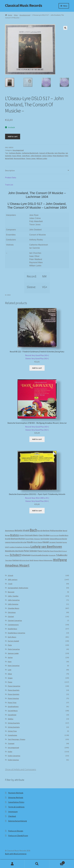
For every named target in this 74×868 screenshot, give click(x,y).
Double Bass (12, 629)
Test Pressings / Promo (17, 740)
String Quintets (14, 727)
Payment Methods (16, 793)
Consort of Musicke (46, 153)
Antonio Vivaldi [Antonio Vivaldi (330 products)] (22, 531)
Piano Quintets (14, 695)
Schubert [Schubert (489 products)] (15, 555)
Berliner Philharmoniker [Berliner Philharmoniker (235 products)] (53, 531)
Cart (57, 862)
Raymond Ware (19, 159)
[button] (65, 28)
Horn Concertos (14, 666)
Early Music (12, 637)
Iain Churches (60, 153)
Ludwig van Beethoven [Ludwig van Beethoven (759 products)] (46, 547)
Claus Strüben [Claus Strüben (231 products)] (44, 536)
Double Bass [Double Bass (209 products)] (64, 536)
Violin (10, 752)
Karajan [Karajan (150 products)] (65, 543)
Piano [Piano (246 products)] (40, 551)
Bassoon (11, 592)
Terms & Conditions (16, 807)
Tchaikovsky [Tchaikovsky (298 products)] (62, 555)
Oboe (10, 674)
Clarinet (11, 617)
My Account (12, 864)
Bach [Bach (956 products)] (33, 530)
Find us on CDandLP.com (18, 836)
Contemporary (13, 625)
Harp (10, 662)
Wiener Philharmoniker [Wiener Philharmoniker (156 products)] (46, 561)
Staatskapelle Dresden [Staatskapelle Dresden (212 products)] (40, 556)
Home (10, 15)
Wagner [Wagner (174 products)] (36, 561)
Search (37, 864)
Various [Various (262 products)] (16, 561)
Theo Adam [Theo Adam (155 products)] (8, 561)
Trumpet (11, 744)
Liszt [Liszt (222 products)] (7, 547)
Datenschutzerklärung (18, 821)
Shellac (11, 719)
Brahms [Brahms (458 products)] (14, 535)
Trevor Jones (31, 159)
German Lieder (13, 654)
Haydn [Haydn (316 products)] (30, 542)
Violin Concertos (14, 756)
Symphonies (12, 736)
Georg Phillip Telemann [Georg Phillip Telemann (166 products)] (33, 539)
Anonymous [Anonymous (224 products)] (10, 531)
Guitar (10, 658)
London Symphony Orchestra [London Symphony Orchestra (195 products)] (20, 548)
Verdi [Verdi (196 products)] (32, 561)
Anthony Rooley (15, 153)
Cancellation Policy (16, 802)
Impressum (13, 812)
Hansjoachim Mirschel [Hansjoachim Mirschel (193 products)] (19, 543)
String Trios (12, 731)
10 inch (10, 576)
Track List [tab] (9, 185)
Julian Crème (47, 156)
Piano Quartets (14, 691)
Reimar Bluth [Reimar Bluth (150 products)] (58, 551)
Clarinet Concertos (15, 621)
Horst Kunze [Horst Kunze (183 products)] (38, 543)
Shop (16, 15)
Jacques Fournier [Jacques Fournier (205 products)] (56, 543)
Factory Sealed (13, 641)
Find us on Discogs (16, 831)
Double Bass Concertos (17, 633)
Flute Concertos (14, 650)
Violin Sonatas (13, 760)
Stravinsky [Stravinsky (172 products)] (52, 556)
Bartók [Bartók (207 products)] (40, 531)
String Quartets (14, 723)
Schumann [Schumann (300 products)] (26, 555)
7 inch (10, 584)
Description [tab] (10, 171)
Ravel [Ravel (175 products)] (52, 551)
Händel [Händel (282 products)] (46, 542)
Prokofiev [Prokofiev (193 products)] (46, 551)
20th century (13, 580)
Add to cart (13, 137)
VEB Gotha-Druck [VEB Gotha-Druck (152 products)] (24, 561)
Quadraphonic (13, 707)
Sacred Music (13, 711)
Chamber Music (14, 609)
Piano (10, 682)
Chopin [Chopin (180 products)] (22, 536)
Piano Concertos (14, 686)
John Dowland (36, 156)
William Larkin (42, 159)
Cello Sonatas (13, 605)
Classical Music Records (24, 5)
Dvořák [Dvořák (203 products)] (8, 539)
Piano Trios (12, 703)
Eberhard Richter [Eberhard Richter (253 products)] (18, 539)
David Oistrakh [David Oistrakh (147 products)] (54, 536)
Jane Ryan (26, 156)
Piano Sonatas (13, 699)
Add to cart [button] (37, 368)
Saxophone (12, 715)
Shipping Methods (16, 798)
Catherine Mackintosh (30, 153)
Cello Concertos (14, 600)
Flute (10, 645)
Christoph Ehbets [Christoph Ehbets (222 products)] (31, 536)
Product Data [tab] (11, 178)
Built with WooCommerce (16, 854)
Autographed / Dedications (18, 588)
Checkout (12, 817)
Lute (10, 670)
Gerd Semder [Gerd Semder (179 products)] (45, 539)
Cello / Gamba (13, 596)
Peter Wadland (58, 156)
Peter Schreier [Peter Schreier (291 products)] (30, 551)
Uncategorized (25, 15)
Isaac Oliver (17, 156)
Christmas (12, 613)
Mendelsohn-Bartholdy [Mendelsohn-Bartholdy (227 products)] (14, 551)
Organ (10, 678)
